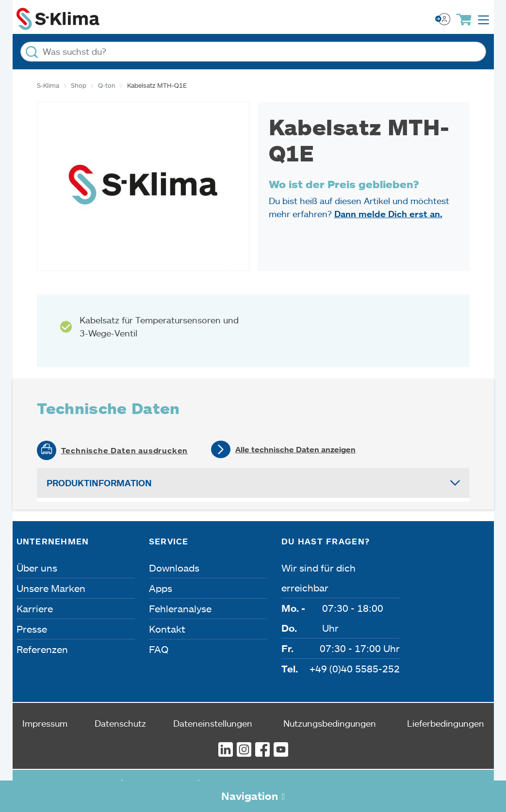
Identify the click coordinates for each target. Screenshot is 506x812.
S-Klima (48, 85)
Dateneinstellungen (213, 723)
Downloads (174, 568)
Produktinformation (99, 483)
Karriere (35, 608)
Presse (32, 629)
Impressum (45, 723)
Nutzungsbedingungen (330, 723)
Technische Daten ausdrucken (125, 450)
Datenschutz (120, 723)
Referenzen (42, 649)
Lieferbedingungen (446, 723)
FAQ (159, 649)
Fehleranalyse (180, 608)
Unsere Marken (51, 588)
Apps (161, 588)
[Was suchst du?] (253, 52)
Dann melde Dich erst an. (388, 214)
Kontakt (167, 629)
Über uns (37, 568)
